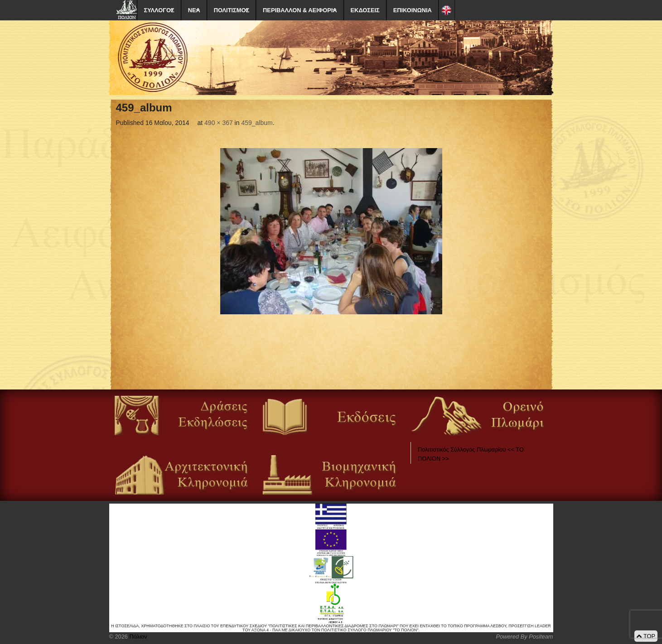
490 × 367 (219, 123)
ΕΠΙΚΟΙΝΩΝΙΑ (413, 10)
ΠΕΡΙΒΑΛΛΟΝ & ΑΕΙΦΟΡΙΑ (300, 10)
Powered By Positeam (525, 637)
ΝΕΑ (194, 10)
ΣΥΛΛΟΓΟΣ (159, 10)
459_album (257, 123)
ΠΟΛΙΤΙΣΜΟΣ (232, 10)
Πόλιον (137, 637)
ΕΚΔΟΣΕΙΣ (365, 10)
